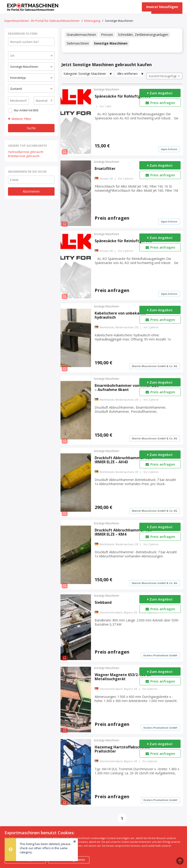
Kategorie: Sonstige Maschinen (85, 74)
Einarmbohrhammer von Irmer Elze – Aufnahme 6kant (127, 388)
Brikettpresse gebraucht (24, 156)
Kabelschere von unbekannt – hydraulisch (122, 315)
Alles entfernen (127, 74)
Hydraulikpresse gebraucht (26, 152)
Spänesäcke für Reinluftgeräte (123, 241)
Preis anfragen (160, 103)
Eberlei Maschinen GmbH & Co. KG (155, 366)
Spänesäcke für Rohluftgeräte (123, 96)
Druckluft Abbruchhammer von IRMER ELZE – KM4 (123, 532)
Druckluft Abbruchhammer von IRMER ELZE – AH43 (123, 460)
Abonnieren (31, 191)
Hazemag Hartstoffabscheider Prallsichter (123, 749)
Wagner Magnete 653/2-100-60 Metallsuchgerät (123, 677)
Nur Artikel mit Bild (26, 110)
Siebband (103, 602)
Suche (31, 128)
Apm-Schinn (169, 149)
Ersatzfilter (105, 169)
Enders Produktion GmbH (160, 655)
